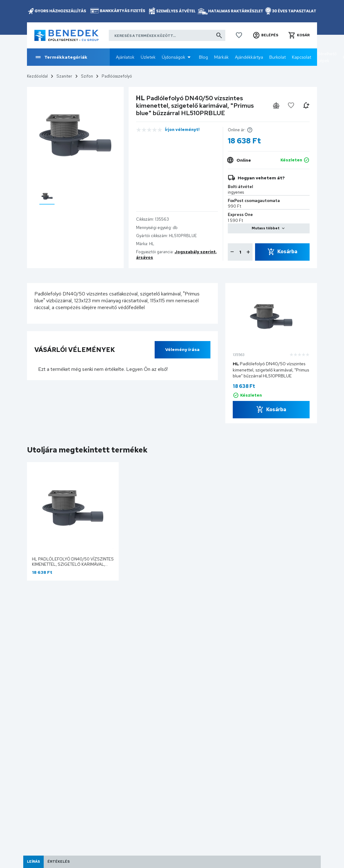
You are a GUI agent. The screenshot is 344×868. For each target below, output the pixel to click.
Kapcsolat (302, 57)
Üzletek (148, 57)
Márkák (221, 57)
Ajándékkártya (249, 57)
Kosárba (287, 252)
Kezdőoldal (37, 76)
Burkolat (278, 57)
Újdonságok (174, 57)
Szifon (87, 76)
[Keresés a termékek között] (167, 35)
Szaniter (64, 76)
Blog (203, 57)
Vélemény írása (182, 349)
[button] (265, 35)
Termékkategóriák (61, 57)
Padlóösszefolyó (117, 76)
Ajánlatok (125, 57)
